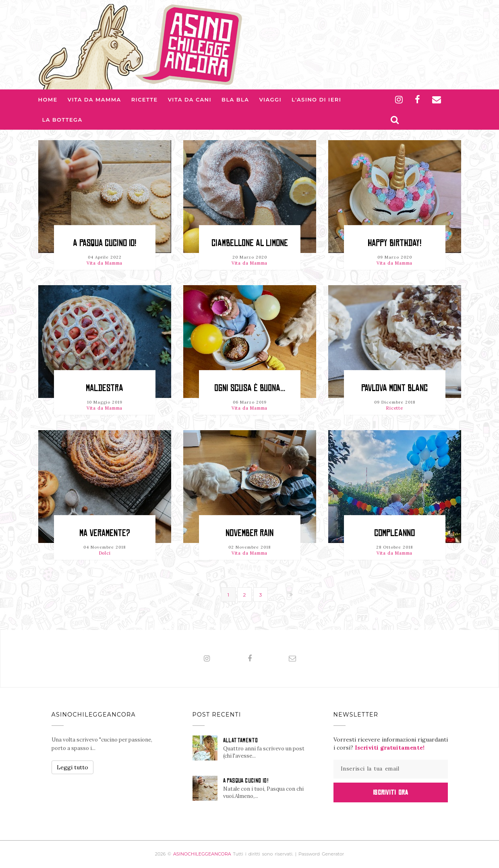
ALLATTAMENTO (241, 740)
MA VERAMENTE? (105, 533)
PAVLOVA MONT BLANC (394, 388)
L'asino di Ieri (316, 99)
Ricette (145, 99)
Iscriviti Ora (390, 792)
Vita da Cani (190, 99)
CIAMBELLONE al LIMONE (250, 243)
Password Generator (321, 854)
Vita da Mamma (94, 99)
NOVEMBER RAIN (249, 533)
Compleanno (394, 533)
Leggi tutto (72, 767)
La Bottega (62, 120)
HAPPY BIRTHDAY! (394, 243)
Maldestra (105, 388)
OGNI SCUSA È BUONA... (250, 388)
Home (48, 99)
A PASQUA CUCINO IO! (105, 243)
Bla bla (235, 99)
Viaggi (270, 99)
